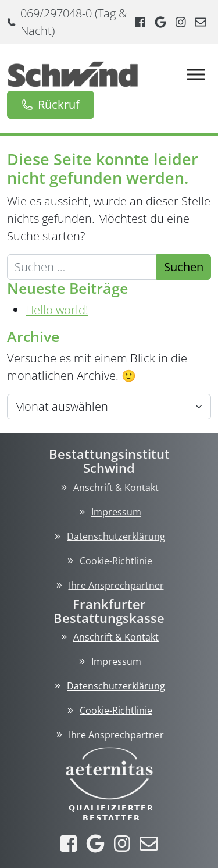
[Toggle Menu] (196, 74)
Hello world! (57, 310)
